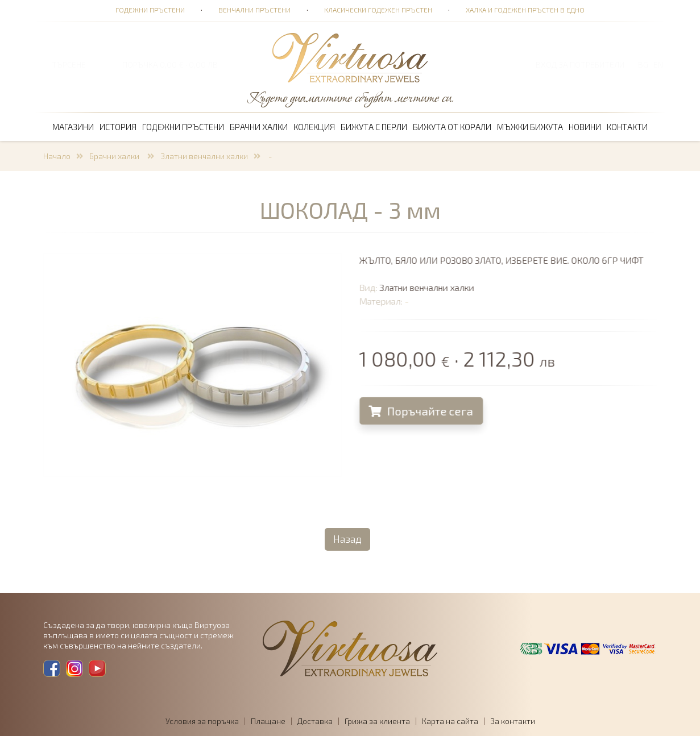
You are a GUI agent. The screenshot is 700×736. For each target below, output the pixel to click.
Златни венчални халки (204, 156)
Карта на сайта (450, 721)
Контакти (627, 127)
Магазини (73, 127)
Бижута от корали (452, 127)
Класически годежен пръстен (378, 10)
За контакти (513, 721)
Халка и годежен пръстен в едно (525, 10)
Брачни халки (259, 127)
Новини (585, 127)
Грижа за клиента (377, 721)
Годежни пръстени (150, 10)
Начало (57, 156)
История (118, 127)
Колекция (314, 127)
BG (643, 65)
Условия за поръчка (202, 721)
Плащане (268, 721)
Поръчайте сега (423, 411)
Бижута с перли (374, 127)
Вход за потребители (580, 65)
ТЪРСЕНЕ (69, 65)
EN (658, 65)
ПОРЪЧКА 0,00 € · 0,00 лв (170, 65)
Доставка (315, 721)
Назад (347, 539)
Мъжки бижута (530, 127)
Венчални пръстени (254, 10)
